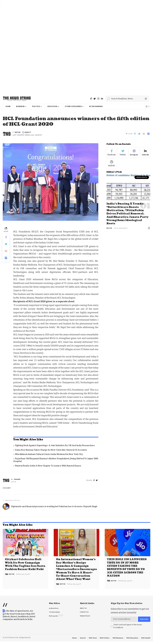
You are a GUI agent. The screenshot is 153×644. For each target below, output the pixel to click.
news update (142, 179)
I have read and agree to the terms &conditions (128, 626)
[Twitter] (95, 99)
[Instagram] (134, 153)
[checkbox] (112, 626)
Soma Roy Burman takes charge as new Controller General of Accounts (51, 450)
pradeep (17, 479)
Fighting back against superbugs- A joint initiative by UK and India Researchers (55, 446)
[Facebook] (91, 99)
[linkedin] (102, 99)
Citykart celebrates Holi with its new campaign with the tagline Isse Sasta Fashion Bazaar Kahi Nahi (25, 564)
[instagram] (98, 99)
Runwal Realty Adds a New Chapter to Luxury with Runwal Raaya (48, 466)
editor (18, 132)
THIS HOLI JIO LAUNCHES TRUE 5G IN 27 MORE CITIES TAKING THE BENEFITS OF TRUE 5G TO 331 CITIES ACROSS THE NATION (127, 567)
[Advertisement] (76, 49)
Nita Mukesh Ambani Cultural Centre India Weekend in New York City (49, 454)
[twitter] (97, 481)
